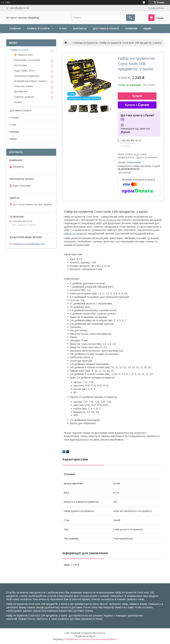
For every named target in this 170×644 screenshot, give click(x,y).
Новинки (131, 29)
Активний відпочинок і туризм (30, 81)
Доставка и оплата (106, 29)
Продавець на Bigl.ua (85, 636)
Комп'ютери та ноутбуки (27, 60)
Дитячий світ (21, 91)
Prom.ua (101, 633)
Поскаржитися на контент (77, 639)
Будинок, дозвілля (24, 97)
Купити (137, 96)
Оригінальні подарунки (27, 76)
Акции (147, 29)
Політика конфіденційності (104, 639)
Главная (15, 29)
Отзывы (14, 118)
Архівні (18, 102)
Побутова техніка (24, 86)
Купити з (137, 105)
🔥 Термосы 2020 (23, 55)
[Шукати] (130, 18)
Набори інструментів (86, 43)
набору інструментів (75, 234)
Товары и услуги (38, 29)
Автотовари (20, 65)
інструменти (110, 220)
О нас (63, 29)
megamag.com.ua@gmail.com (29, 244)
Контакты (80, 29)
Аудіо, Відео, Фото (24, 71)
